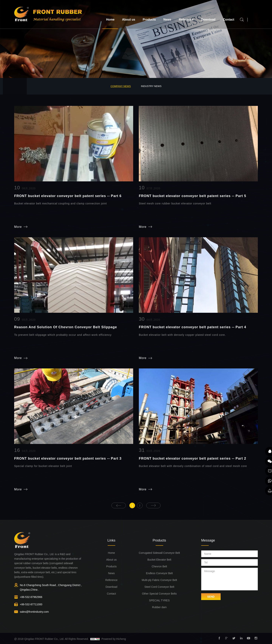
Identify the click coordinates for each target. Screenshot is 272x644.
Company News (121, 86)
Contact (229, 20)
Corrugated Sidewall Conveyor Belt (159, 553)
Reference (186, 20)
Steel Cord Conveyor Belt (159, 587)
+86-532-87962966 (31, 597)
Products (149, 20)
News (167, 20)
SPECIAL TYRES (159, 600)
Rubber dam (159, 607)
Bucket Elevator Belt (159, 559)
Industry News (151, 86)
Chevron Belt (159, 566)
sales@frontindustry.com (34, 612)
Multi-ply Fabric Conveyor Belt (159, 580)
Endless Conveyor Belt (159, 573)
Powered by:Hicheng (114, 639)
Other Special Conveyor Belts (159, 593)
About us (129, 20)
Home (110, 20)
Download (208, 20)
